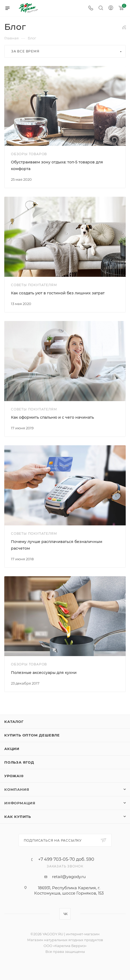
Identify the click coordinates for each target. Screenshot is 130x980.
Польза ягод (19, 762)
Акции (12, 749)
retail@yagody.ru (69, 877)
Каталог (14, 722)
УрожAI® (14, 776)
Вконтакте (65, 914)
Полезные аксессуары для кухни (44, 673)
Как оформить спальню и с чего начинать (52, 417)
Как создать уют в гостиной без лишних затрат (58, 293)
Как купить (18, 817)
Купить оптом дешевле (32, 735)
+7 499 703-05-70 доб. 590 (66, 859)
